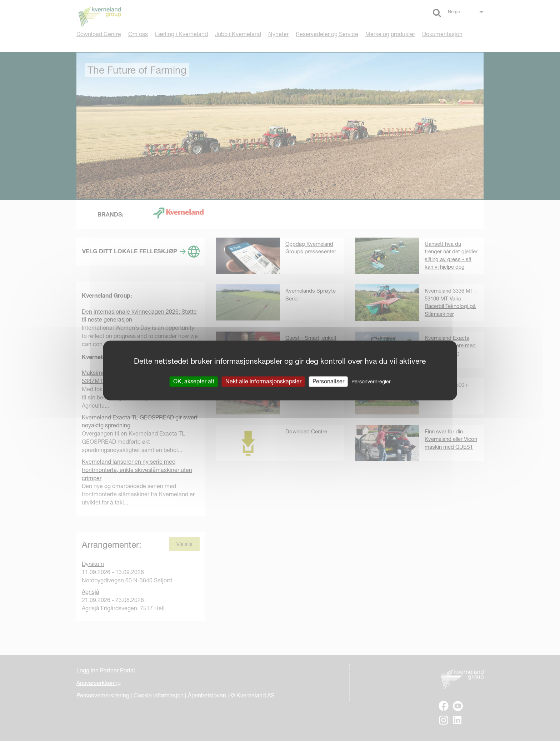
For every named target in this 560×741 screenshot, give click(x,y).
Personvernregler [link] (371, 382)
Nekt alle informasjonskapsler (263, 381)
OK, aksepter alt (194, 381)
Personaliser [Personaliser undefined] (328, 381)
